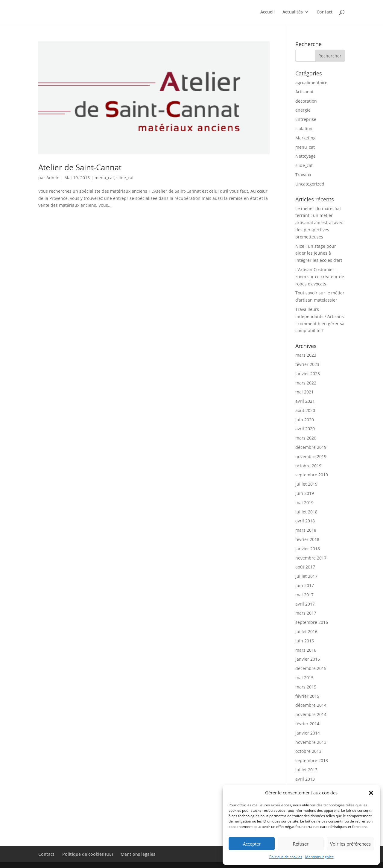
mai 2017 (304, 595)
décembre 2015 (311, 668)
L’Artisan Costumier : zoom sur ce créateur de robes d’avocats (320, 277)
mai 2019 (304, 503)
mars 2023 (306, 355)
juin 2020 (305, 420)
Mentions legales (319, 857)
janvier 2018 (308, 549)
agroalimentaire (311, 82)
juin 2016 (305, 641)
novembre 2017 (311, 558)
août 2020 (305, 410)
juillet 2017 (306, 576)
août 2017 (305, 567)
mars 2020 (306, 438)
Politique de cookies (286, 857)
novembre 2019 (311, 456)
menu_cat (104, 178)
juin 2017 (305, 585)
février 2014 (307, 724)
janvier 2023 (308, 374)
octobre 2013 (308, 751)
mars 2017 (306, 613)
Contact (325, 12)
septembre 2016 (312, 622)
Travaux (303, 175)
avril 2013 (305, 779)
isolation (304, 129)
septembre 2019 (312, 475)
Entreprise (306, 119)
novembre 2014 (311, 714)
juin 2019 (305, 493)
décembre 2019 (311, 447)
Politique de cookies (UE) (88, 854)
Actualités (293, 12)
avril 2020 (305, 429)
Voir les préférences (350, 844)
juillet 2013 (306, 770)
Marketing (306, 138)
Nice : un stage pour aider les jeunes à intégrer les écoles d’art (319, 253)
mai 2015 (304, 678)
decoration (306, 101)
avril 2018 (305, 521)
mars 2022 (306, 383)
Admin (53, 178)
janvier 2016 (308, 659)
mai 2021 (304, 392)
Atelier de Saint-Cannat (80, 167)
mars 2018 (306, 530)
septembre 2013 (312, 760)
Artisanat (304, 92)
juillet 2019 (306, 484)
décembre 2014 (311, 705)
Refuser (301, 844)
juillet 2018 (306, 512)
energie (303, 110)
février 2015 (307, 696)
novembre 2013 (311, 742)
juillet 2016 (306, 631)
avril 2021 (305, 401)
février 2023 (307, 364)
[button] (371, 793)
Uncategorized (310, 184)
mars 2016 (306, 650)
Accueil (268, 12)
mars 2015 (306, 687)
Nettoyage (306, 156)
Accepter (252, 844)
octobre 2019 (308, 466)
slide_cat (125, 178)
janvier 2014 (308, 733)
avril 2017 (305, 604)
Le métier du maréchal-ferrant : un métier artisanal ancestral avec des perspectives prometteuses (319, 223)
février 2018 (307, 539)
